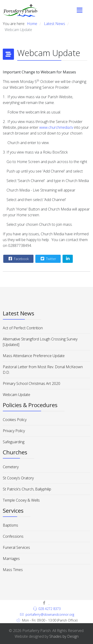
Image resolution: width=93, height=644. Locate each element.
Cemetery (11, 467)
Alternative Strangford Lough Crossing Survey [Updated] (40, 342)
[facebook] (44, 603)
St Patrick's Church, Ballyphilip (27, 489)
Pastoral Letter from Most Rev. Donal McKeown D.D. (43, 370)
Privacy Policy (14, 431)
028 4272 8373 (50, 609)
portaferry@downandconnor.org (50, 614)
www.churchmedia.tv (56, 127)
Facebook (18, 259)
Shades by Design (64, 636)
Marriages (11, 559)
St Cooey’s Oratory (18, 478)
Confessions (13, 536)
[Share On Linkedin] (68, 259)
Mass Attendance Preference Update (34, 356)
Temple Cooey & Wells (21, 500)
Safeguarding (14, 442)
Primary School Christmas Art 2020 (32, 383)
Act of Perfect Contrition (23, 328)
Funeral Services (16, 547)
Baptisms (10, 525)
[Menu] (80, 10)
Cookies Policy (15, 420)
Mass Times (13, 570)
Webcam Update (17, 395)
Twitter (48, 259)
